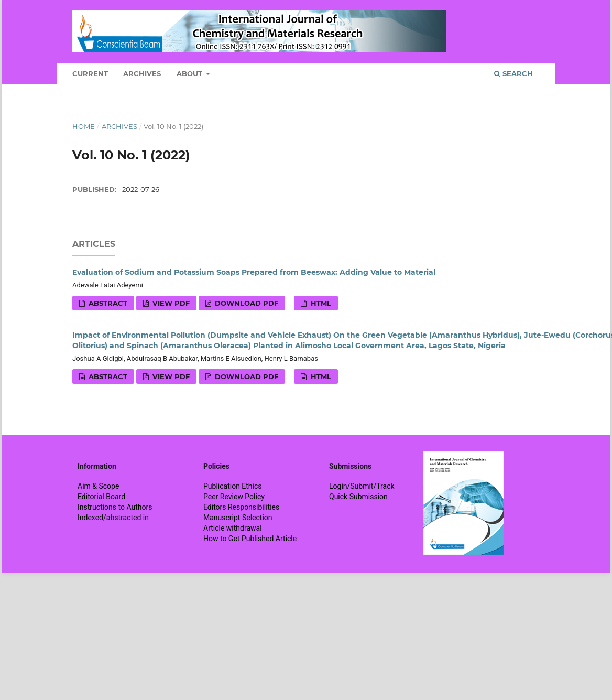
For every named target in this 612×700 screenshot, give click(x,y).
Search (513, 73)
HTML (320, 303)
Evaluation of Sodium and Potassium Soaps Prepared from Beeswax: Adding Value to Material (254, 272)
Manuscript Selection (238, 518)
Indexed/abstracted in (113, 518)
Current (90, 73)
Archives (142, 73)
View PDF (170, 303)
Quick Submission (358, 497)
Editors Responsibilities (241, 507)
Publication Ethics (233, 486)
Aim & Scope (98, 486)
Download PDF (245, 303)
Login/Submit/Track (362, 486)
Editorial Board (101, 497)
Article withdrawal (233, 528)
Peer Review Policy (234, 497)
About (190, 73)
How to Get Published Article (250, 539)
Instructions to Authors (115, 507)
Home (84, 126)
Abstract (107, 303)
